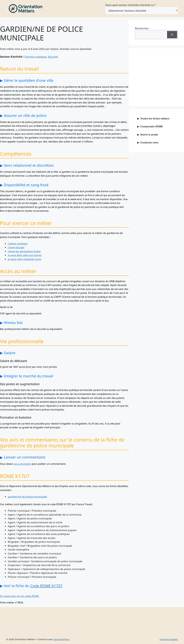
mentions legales (169, 639)
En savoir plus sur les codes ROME (20, 596)
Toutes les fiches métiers (155, 119)
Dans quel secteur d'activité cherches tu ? (130, 5)
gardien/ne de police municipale (27, 497)
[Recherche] (172, 35)
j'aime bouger (16, 247)
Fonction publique (35, 57)
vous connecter (22, 464)
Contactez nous (149, 143)
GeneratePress (62, 639)
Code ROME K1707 (46, 586)
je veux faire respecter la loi (24, 259)
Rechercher (142, 28)
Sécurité (53, 57)
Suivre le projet (149, 135)
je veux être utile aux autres (25, 255)
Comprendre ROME (152, 127)
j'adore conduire (18, 244)
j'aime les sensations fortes (24, 251)
